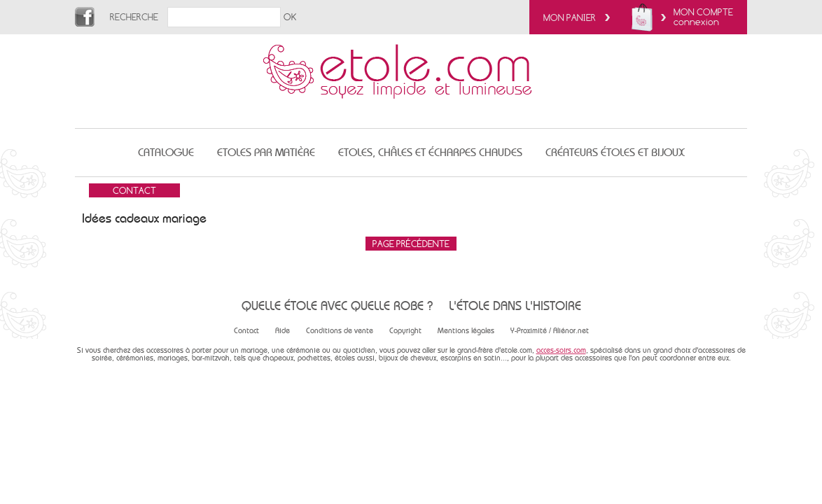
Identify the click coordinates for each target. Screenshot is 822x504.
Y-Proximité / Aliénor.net (550, 331)
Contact (246, 331)
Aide (283, 331)
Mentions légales (466, 331)
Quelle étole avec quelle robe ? (337, 306)
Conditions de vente (340, 331)
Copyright (405, 331)
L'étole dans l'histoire (515, 306)
